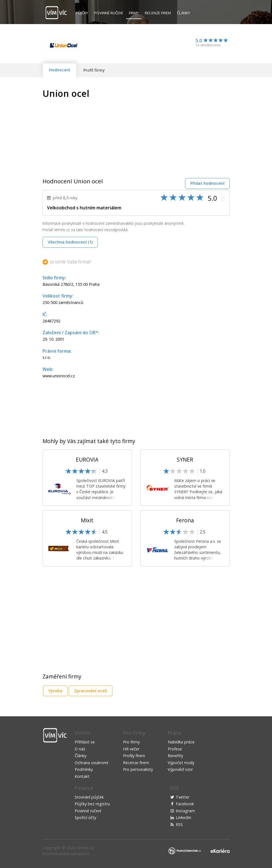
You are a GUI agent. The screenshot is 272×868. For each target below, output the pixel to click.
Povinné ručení (108, 13)
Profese (175, 749)
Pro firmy (131, 742)
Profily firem (134, 756)
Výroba (55, 691)
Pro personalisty (138, 769)
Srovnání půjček (89, 797)
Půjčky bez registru (92, 804)
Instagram (185, 811)
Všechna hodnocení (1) (70, 242)
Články (184, 13)
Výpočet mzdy (181, 763)
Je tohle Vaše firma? (71, 262)
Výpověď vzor (180, 769)
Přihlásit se (85, 742)
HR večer (131, 749)
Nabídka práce (181, 742)
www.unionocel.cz (59, 376)
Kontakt (82, 776)
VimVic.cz (85, 848)
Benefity (175, 756)
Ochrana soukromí (91, 763)
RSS (179, 824)
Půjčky (82, 13)
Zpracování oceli (91, 691)
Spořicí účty (85, 817)
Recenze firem (158, 13)
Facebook (185, 804)
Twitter (183, 797)
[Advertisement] (183, 128)
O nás (80, 749)
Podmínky (84, 769)
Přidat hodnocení (207, 183)
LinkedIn (184, 817)
